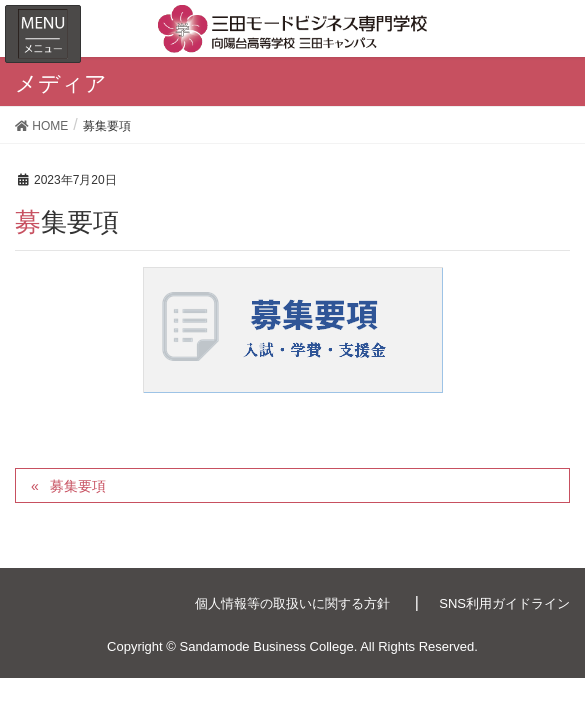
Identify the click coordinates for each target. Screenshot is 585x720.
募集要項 (78, 486)
